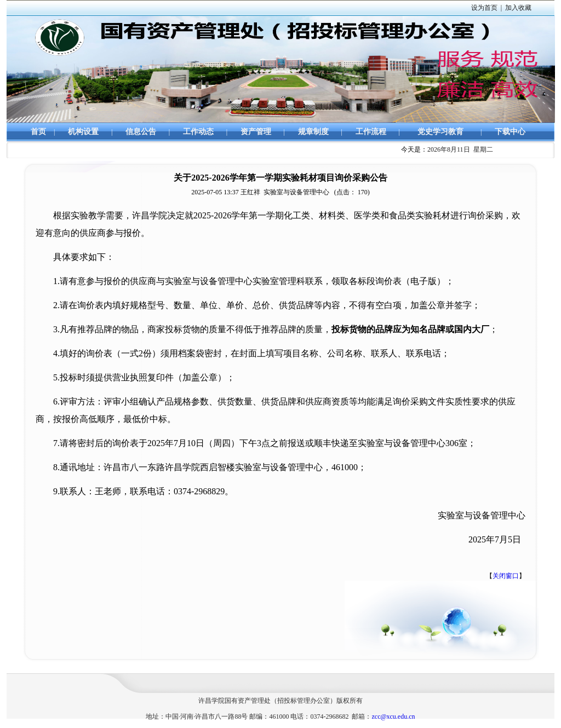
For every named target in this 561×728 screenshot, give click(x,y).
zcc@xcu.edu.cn (393, 717)
